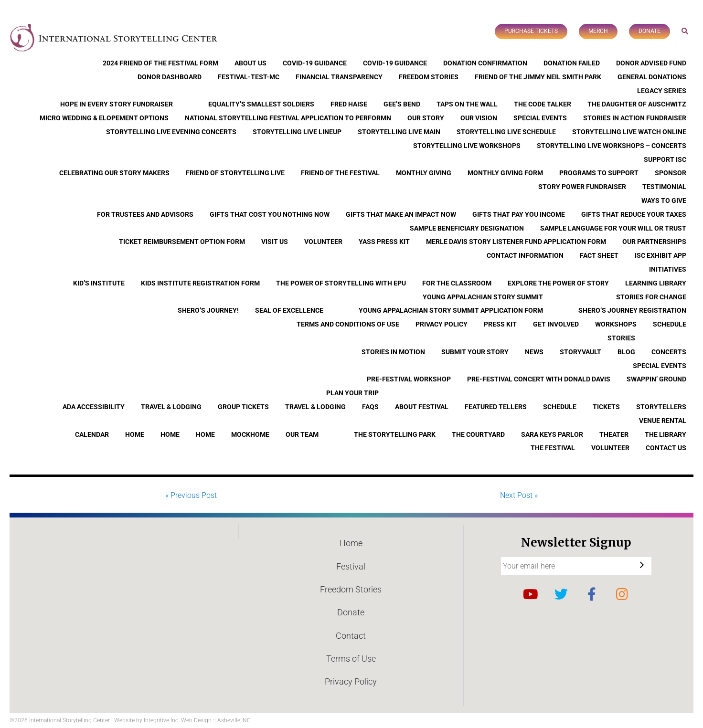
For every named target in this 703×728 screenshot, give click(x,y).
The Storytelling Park (395, 434)
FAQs (370, 407)
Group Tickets (243, 407)
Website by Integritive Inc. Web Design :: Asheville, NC (182, 720)
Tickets (606, 407)
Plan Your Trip (352, 393)
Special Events (540, 118)
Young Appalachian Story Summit (483, 297)
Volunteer (323, 242)
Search (685, 31)
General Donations (652, 77)
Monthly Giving (424, 173)
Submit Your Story (475, 352)
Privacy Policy (442, 324)
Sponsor (671, 173)
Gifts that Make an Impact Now (401, 214)
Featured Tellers (496, 407)
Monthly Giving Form (505, 173)
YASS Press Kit (384, 242)
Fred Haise (349, 104)
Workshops (616, 324)
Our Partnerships (654, 242)
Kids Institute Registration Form (200, 283)
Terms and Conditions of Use (348, 324)
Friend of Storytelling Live (235, 173)
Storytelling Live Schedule (506, 132)
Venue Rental (663, 421)
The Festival (553, 448)
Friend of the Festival (340, 173)
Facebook (592, 594)
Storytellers (661, 407)
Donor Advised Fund (651, 63)
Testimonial (664, 187)
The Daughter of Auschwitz (637, 104)
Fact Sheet (599, 255)
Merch (598, 31)
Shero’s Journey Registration (632, 310)
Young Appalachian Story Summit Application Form (451, 310)
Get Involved (556, 324)
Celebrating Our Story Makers (114, 173)
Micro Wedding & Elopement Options (104, 118)
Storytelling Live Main (399, 132)
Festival (351, 566)
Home (135, 434)
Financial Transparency (339, 77)
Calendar (92, 434)
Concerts (669, 352)
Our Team (302, 434)
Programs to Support (599, 173)
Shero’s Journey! (208, 310)
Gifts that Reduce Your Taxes (634, 214)
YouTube (531, 594)
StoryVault (581, 352)
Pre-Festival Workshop (409, 379)
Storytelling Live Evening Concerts (171, 132)
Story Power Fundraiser (582, 187)
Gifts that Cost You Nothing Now (270, 214)
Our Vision (479, 118)
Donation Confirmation (485, 63)
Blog (626, 352)
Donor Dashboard (170, 77)
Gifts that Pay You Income (519, 214)
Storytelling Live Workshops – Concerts (612, 146)
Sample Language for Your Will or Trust (613, 228)
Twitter (561, 594)
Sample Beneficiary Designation (467, 228)
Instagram (622, 594)
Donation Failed (572, 63)
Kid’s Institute (99, 283)
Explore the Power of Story (558, 283)
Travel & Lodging (171, 407)
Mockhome (250, 434)
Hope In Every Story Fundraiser (117, 104)
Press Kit (500, 324)
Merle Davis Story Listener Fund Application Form (516, 242)
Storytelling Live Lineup (297, 132)
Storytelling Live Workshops (467, 146)
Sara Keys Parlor (552, 434)
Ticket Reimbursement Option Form (182, 242)
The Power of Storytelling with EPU (341, 283)
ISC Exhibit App (660, 255)
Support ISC (665, 159)
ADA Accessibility (94, 407)
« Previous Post (191, 495)
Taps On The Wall (467, 104)
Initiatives (668, 269)
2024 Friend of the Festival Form (160, 63)
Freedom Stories (429, 77)
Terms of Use (351, 659)
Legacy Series (662, 91)
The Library (666, 434)
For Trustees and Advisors (145, 214)
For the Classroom (457, 283)
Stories (621, 338)
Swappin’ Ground (656, 379)
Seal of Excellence (289, 310)
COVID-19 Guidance (315, 63)
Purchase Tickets (531, 31)
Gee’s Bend (402, 104)
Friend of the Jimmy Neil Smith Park (538, 77)
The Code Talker (543, 104)
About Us (250, 63)
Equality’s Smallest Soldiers (261, 104)
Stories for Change (651, 297)
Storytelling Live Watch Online (629, 132)
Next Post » (519, 495)
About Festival (422, 407)
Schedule (670, 324)
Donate (650, 31)
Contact (351, 636)
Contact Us (666, 448)
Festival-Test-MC (249, 77)
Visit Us (275, 242)
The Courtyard (478, 434)
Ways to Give (664, 200)
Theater (614, 434)
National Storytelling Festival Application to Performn (288, 118)
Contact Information (525, 255)
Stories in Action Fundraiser (635, 118)
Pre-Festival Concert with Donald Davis (539, 379)
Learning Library (656, 283)
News (534, 352)
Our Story (426, 118)
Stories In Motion (393, 352)
